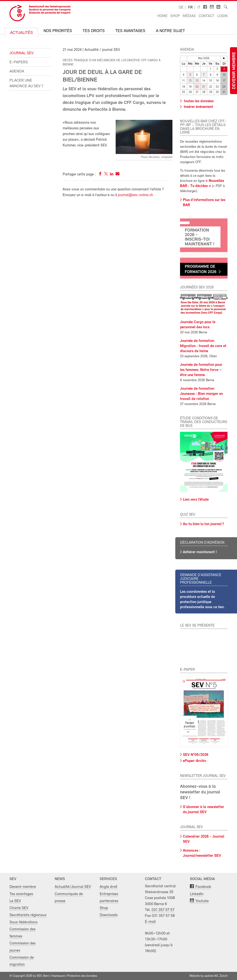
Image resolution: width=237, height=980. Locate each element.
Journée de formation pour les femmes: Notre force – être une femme (201, 370)
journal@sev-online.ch (136, 195)
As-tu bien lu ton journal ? (203, 524)
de (181, 8)
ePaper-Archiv (194, 761)
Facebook (203, 887)
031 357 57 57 (163, 910)
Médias (189, 16)
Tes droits (94, 31)
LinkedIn (197, 894)
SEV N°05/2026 (196, 755)
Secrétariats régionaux (28, 915)
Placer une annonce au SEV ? (26, 83)
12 (190, 81)
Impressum (58, 976)
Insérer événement (198, 107)
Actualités (21, 33)
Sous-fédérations (23, 922)
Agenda (17, 71)
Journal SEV (21, 53)
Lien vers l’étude (196, 499)
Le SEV (15, 901)
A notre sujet (170, 31)
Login (222, 16)
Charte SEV (19, 908)
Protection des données (82, 976)
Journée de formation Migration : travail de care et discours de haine (203, 346)
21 (204, 87)
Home (162, 16)
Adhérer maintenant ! (200, 552)
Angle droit (109, 887)
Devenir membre (234, 71)
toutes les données (198, 101)
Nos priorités (58, 31)
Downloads (109, 915)
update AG (211, 976)
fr (190, 8)
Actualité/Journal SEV (73, 887)
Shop (175, 16)
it (199, 8)
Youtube (202, 901)
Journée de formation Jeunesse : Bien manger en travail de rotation (201, 394)
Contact (207, 16)
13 (197, 81)
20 (197, 87)
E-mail (150, 921)
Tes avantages (130, 31)
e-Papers (19, 62)
